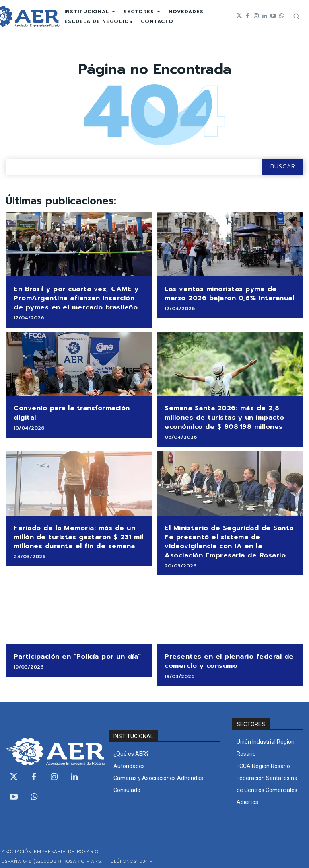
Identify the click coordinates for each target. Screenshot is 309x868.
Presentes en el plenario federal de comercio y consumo (224, 647)
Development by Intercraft (240, 855)
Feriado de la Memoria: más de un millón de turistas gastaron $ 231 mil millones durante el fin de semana (73, 527)
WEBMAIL (296, 855)
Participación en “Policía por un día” (72, 643)
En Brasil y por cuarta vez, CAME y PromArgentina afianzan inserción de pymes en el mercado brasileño (74, 296)
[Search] (283, 167)
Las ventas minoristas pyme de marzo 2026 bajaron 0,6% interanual (226, 292)
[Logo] (51, 735)
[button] (296, 16)
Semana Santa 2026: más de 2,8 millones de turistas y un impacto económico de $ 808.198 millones (219, 411)
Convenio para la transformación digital (78, 404)
